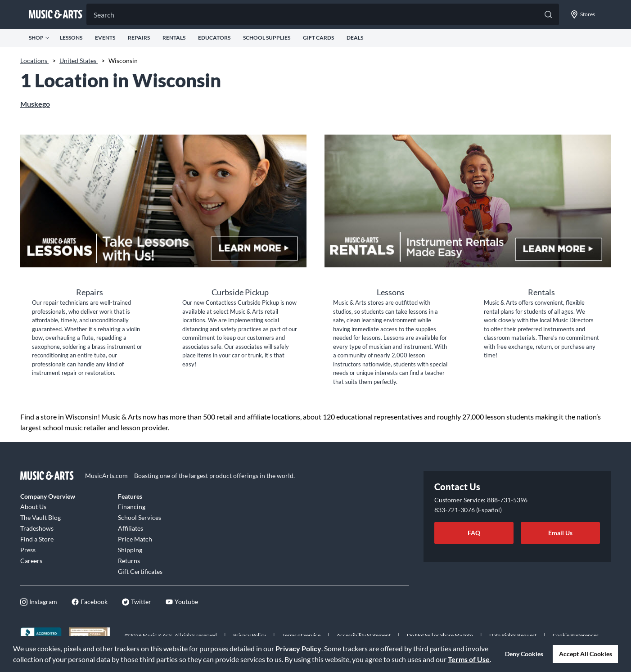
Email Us (560, 533)
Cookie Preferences (576, 635)
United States (79, 61)
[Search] (323, 14)
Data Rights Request (513, 635)
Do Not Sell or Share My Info (440, 635)
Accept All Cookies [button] (586, 654)
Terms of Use (469, 659)
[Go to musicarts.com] (56, 14)
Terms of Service (301, 635)
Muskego (35, 104)
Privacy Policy (298, 648)
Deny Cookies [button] (524, 654)
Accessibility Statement (364, 635)
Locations (34, 61)
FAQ (474, 533)
